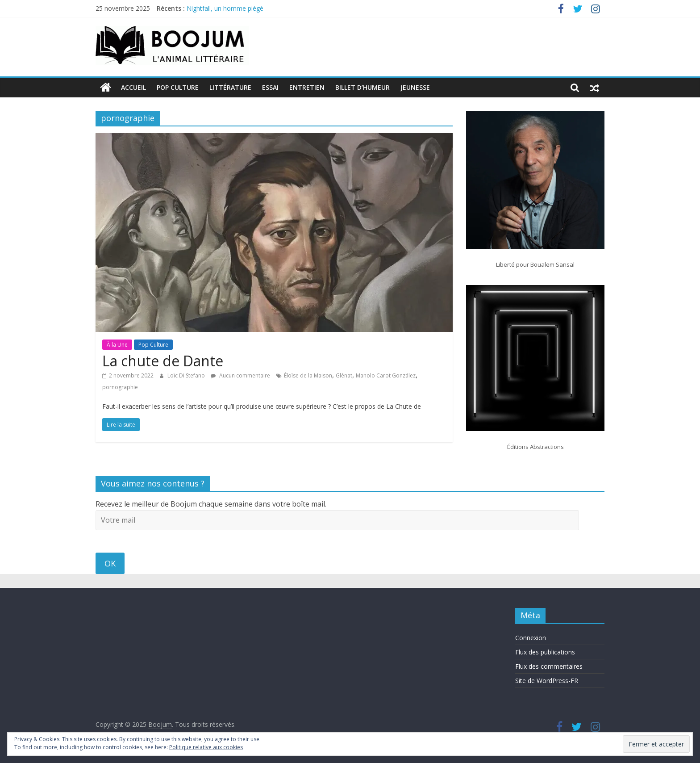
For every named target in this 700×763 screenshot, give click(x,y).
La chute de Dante (163, 361)
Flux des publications (545, 652)
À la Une (117, 345)
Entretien (307, 87)
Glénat (344, 375)
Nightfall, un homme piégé (225, 8)
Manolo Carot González (386, 375)
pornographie (120, 387)
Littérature (230, 87)
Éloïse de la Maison (308, 375)
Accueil (133, 87)
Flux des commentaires (549, 666)
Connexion (531, 638)
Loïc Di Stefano (187, 375)
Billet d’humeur (362, 87)
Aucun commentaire (240, 375)
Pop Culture (178, 87)
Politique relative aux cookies (206, 747)
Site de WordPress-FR (547, 681)
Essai (270, 87)
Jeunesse (415, 87)
